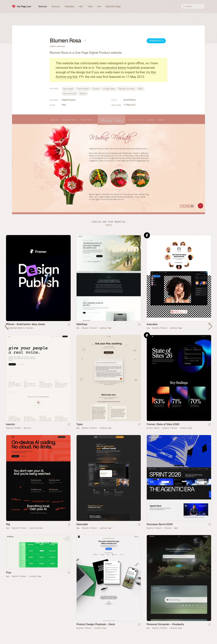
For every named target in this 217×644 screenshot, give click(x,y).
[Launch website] (139, 325)
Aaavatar (152, 324)
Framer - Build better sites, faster (26, 324)
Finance (168, 528)
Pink (64, 105)
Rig (8, 524)
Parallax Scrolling (126, 89)
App (78, 328)
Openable (82, 524)
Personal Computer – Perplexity (165, 624)
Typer (80, 424)
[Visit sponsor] (69, 325)
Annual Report (153, 428)
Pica (9, 572)
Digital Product (69, 100)
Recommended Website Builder (20, 328)
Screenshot (156, 41)
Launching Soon (36, 528)
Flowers (96, 89)
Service (27, 428)
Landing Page (105, 328)
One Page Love (24, 6)
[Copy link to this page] (85, 41)
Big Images (68, 89)
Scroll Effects (130, 100)
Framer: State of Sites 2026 (163, 424)
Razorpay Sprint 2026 (160, 524)
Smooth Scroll (70, 94)
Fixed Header (83, 89)
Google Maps (109, 89)
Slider (140, 89)
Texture (83, 94)
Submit (108, 225)
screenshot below (114, 68)
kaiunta (10, 424)
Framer (147, 235)
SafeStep (82, 324)
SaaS (176, 528)
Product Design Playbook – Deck (96, 624)
